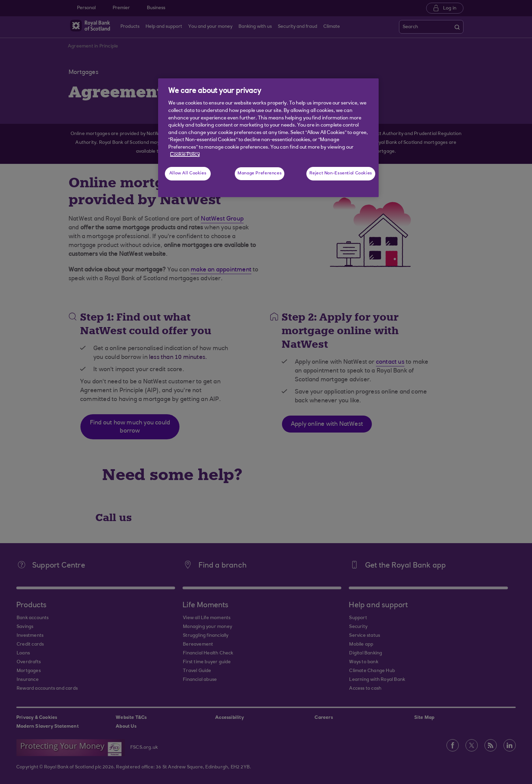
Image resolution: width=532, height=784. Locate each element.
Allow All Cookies (188, 173)
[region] (268, 138)
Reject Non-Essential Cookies (341, 173)
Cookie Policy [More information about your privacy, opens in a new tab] (185, 155)
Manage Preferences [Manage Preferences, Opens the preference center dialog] (260, 173)
